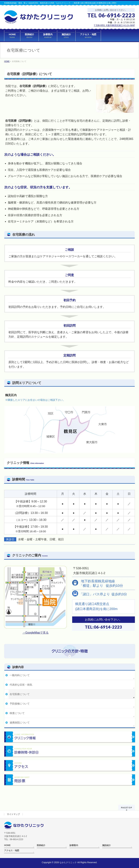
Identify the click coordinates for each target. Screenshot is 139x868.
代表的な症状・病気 (21, 685)
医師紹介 (41, 845)
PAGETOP (127, 808)
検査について (17, 713)
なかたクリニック (68, 862)
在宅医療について (20, 694)
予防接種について (20, 704)
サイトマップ (13, 814)
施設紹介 (106, 845)
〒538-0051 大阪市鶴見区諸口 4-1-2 (114, 25)
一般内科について (20, 675)
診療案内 (74, 845)
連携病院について (20, 723)
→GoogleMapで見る (35, 633)
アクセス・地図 (12, 850)
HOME (7, 845)
